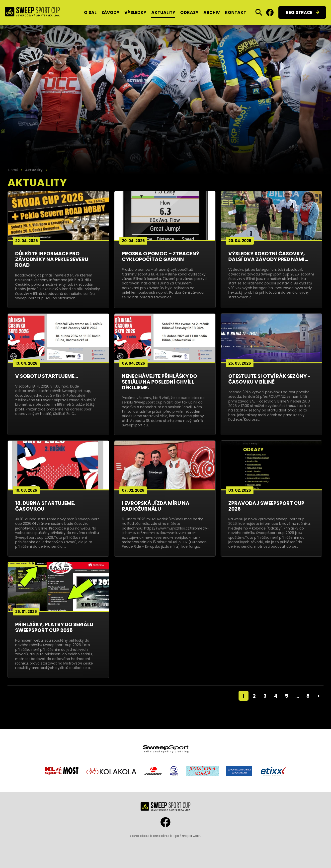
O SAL (90, 12)
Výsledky (135, 12)
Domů (13, 170)
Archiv (212, 12)
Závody (110, 12)
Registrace (299, 12)
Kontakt (236, 12)
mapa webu (192, 836)
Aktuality (163, 12)
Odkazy (189, 12)
